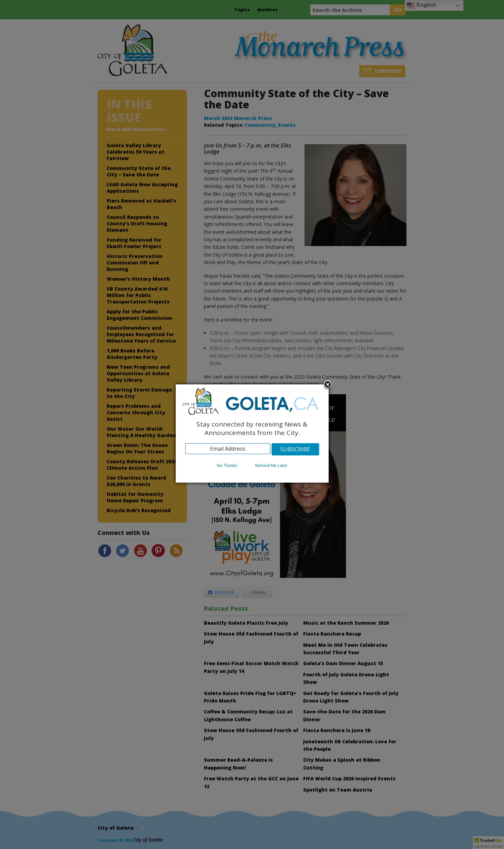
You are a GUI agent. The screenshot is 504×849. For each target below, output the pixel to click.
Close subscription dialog (328, 385)
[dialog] (252, 434)
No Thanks (227, 465)
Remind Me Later (271, 465)
